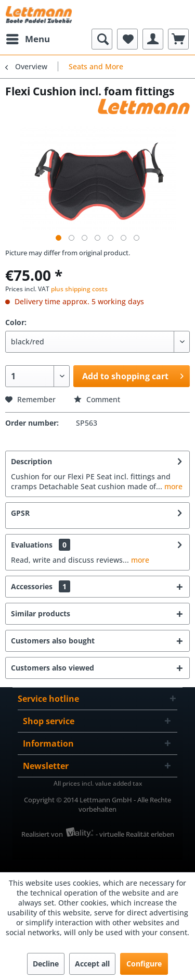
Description (31, 461)
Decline (46, 964)
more (172, 486)
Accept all (92, 964)
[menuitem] (28, 39)
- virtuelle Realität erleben (135, 834)
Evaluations (32, 545)
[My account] (153, 39)
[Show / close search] (102, 39)
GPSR (20, 513)
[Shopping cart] (178, 39)
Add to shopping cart (133, 375)
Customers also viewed (53, 668)
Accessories (41, 586)
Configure (144, 964)
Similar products (41, 613)
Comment (97, 399)
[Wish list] (127, 39)
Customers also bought (53, 641)
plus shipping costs (79, 289)
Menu (28, 38)
